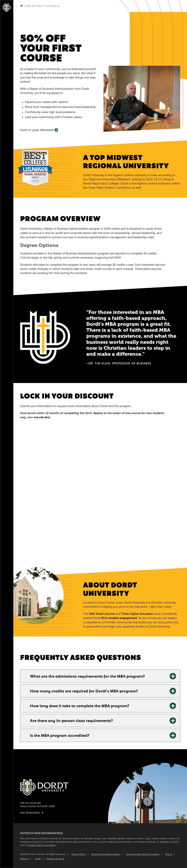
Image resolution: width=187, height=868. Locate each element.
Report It (25, 859)
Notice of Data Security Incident (143, 854)
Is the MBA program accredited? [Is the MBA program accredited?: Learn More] (60, 736)
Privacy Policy (78, 854)
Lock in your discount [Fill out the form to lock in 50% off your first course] (39, 130)
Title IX (168, 854)
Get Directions (32, 813)
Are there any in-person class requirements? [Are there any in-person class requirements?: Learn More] (71, 721)
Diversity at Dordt (55, 859)
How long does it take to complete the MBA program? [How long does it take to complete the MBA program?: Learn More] (80, 706)
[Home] (22, 6)
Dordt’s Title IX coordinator (42, 845)
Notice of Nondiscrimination (106, 854)
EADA (38, 859)
